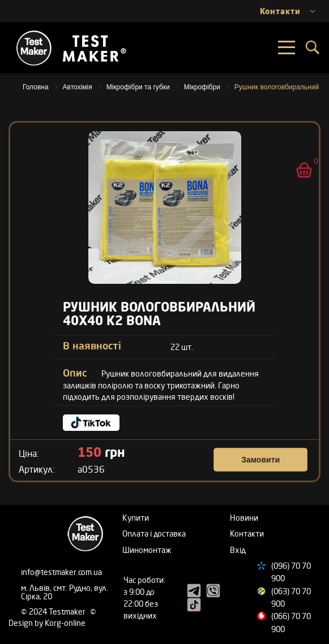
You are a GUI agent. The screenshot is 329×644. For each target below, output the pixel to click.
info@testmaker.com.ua (61, 572)
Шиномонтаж (147, 550)
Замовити (260, 460)
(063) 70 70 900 (291, 597)
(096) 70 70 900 (291, 572)
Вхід (238, 550)
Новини (244, 518)
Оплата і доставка (154, 533)
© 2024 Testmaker (54, 611)
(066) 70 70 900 (291, 622)
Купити (136, 518)
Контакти (247, 533)
